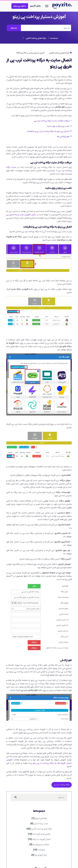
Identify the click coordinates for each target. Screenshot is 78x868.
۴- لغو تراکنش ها (64, 137)
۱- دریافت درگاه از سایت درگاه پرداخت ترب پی (53, 121)
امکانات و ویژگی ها (41, 845)
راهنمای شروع (41, 818)
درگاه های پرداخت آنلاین (60, 53)
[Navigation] (47, 6)
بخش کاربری (35, 6)
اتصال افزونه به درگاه (42, 839)
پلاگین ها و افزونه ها (42, 834)
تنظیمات (42, 850)
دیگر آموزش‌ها (41, 855)
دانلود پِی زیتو (20, 6)
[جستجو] (16, 797)
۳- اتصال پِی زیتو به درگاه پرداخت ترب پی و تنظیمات (49, 131)
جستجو (14, 28)
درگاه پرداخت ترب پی (62, 785)
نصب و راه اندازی (41, 824)
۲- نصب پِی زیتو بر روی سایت (59, 126)
